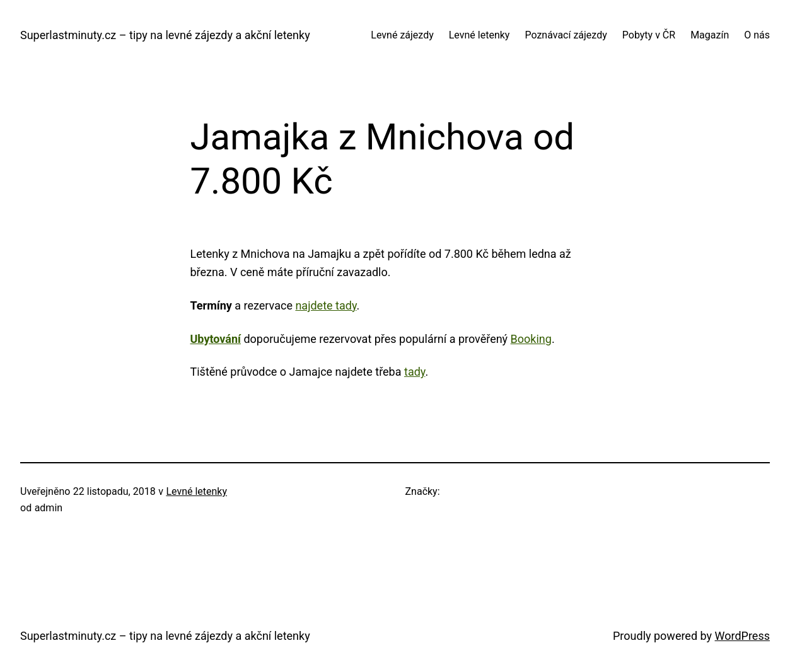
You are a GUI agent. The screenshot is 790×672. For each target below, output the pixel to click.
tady (415, 372)
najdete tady (326, 305)
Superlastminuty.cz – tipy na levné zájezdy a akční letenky (165, 35)
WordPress (742, 636)
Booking (531, 339)
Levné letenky (196, 491)
